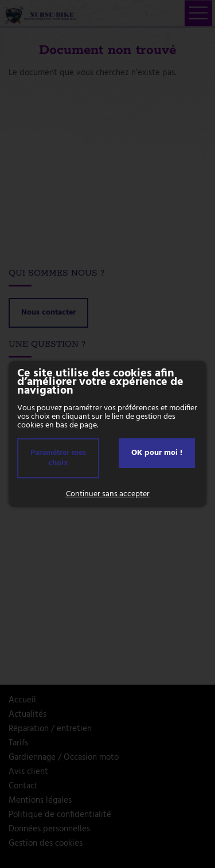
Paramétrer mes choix (58, 458)
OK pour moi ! (157, 453)
